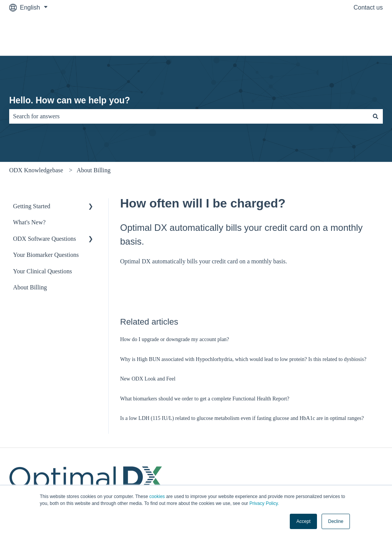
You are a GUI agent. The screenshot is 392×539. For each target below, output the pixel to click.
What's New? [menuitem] (29, 222)
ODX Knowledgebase (36, 170)
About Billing (93, 170)
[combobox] (189, 116)
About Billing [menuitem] (30, 287)
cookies (157, 497)
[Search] (376, 116)
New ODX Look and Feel (148, 379)
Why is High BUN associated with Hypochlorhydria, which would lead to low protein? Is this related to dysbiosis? (243, 359)
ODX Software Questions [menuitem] (44, 239)
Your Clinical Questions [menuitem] (42, 271)
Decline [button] (336, 521)
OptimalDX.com (354, 35)
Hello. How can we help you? (70, 100)
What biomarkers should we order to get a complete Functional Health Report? (205, 399)
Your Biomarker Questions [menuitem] (46, 255)
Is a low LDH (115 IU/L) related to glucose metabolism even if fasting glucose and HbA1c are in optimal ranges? (242, 418)
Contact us (368, 7)
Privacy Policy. (264, 503)
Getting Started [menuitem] (32, 206)
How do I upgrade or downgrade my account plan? (175, 339)
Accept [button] (303, 521)
